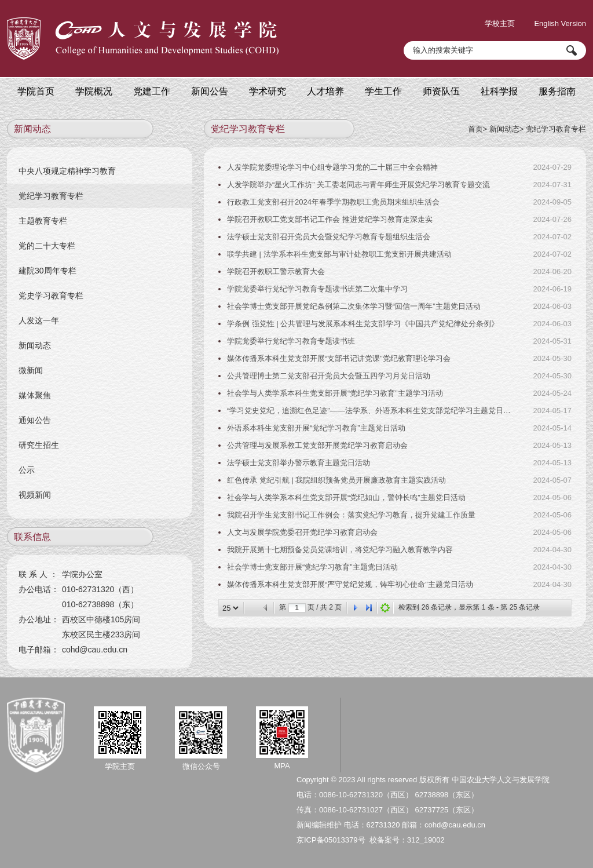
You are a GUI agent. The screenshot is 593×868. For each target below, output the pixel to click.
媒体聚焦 (35, 395)
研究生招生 (39, 445)
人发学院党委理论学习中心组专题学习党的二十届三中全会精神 (332, 167)
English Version (560, 23)
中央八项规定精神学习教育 (67, 171)
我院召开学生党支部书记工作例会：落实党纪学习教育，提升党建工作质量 (351, 515)
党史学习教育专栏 (51, 296)
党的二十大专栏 (47, 246)
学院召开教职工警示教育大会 (276, 271)
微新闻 (31, 370)
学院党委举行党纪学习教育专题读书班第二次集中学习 (317, 289)
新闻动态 (504, 129)
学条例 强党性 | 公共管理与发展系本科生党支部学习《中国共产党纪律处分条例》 (363, 324)
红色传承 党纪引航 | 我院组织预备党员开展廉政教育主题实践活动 (336, 480)
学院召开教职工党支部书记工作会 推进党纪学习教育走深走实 (330, 219)
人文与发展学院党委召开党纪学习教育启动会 (302, 532)
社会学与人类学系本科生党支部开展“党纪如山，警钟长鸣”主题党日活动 (346, 497)
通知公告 (35, 420)
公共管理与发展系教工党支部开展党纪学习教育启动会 (317, 445)
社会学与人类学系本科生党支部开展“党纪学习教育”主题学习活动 (335, 393)
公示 (27, 470)
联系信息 (32, 537)
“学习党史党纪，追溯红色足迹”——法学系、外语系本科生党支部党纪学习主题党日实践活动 (380, 411)
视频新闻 (35, 495)
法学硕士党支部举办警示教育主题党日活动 (299, 463)
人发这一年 (39, 320)
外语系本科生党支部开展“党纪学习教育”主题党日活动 (316, 428)
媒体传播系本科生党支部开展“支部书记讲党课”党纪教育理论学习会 (339, 358)
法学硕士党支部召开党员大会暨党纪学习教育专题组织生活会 (329, 237)
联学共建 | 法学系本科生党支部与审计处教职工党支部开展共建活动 (339, 254)
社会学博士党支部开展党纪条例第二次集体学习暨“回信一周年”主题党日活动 (354, 306)
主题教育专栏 (43, 221)
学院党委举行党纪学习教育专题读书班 (291, 341)
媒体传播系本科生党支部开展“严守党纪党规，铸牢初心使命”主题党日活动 (350, 584)
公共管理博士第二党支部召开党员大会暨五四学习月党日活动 (329, 376)
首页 (475, 129)
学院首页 (36, 91)
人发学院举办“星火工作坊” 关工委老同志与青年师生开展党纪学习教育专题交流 (358, 185)
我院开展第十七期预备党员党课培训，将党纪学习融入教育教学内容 (340, 550)
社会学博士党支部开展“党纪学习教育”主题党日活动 (312, 567)
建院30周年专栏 (47, 271)
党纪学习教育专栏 (556, 129)
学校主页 (500, 23)
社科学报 (499, 91)
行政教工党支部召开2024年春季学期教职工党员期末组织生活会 (333, 202)
